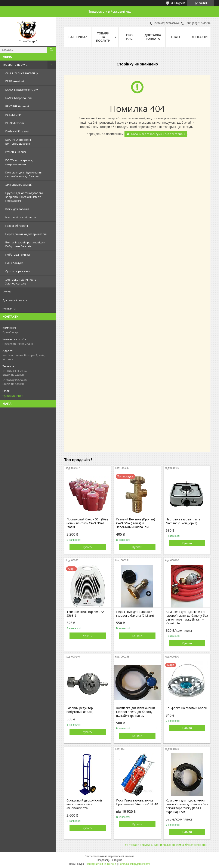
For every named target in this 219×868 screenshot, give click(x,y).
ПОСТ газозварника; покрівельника (19, 162)
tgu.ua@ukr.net (13, 396)
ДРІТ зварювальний (19, 185)
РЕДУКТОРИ (13, 115)
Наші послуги (14, 263)
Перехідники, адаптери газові (26, 234)
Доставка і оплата (15, 300)
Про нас (129, 37)
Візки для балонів (17, 209)
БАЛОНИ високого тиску (22, 90)
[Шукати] (51, 50)
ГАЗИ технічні (15, 81)
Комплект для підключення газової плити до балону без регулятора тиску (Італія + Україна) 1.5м (187, 806)
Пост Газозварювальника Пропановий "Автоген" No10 (137, 802)
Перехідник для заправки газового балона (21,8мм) (135, 614)
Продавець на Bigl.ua (109, 860)
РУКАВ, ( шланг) (16, 152)
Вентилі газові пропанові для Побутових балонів (25, 244)
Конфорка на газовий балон (186, 708)
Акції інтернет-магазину (22, 73)
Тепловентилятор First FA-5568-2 (86, 614)
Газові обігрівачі (17, 226)
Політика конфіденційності (134, 864)
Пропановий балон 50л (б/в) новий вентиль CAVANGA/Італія (87, 523)
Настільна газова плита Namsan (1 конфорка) (183, 521)
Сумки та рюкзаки (18, 271)
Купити (88, 547)
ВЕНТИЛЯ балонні (17, 106)
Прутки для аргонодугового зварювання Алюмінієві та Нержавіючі (24, 197)
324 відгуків (178, 3)
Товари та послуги (15, 65)
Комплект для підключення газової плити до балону (24, 174)
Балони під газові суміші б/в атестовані (158, 134)
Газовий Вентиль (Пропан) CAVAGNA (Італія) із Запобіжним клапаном (136, 523)
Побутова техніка (18, 255)
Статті (7, 292)
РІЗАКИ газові (15, 123)
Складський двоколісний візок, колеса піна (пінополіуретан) (84, 804)
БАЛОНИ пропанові (18, 98)
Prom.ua (129, 856)
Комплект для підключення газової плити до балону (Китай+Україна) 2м (136, 712)
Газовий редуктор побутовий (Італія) (80, 710)
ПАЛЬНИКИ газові (17, 131)
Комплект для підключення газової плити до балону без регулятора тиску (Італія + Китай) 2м (187, 618)
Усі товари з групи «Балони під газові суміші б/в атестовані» (166, 845)
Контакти (9, 308)
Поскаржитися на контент (101, 864)
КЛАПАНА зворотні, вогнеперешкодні (18, 142)
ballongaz (78, 37)
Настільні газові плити (21, 217)
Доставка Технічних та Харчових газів (21, 281)
